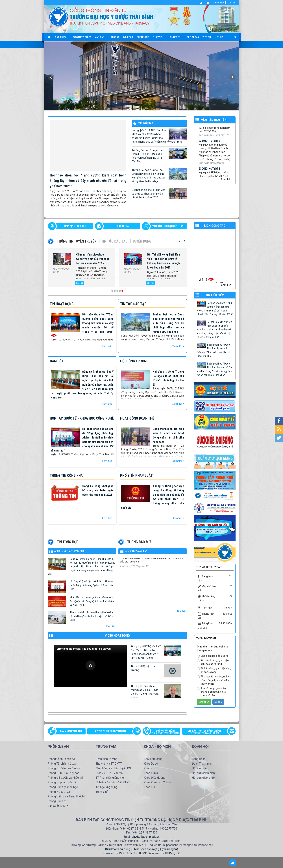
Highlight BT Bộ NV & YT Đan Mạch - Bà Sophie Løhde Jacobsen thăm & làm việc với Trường (156, 652)
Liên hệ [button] (219, 37)
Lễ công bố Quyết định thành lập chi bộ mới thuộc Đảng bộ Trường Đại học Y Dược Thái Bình (92, 585)
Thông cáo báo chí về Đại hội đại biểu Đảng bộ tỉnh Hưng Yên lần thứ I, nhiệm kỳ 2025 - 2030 (92, 616)
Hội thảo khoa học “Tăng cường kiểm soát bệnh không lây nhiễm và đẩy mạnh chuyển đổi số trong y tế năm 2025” (88, 181)
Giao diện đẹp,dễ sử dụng (213, 656)
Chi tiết (80, 283)
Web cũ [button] (207, 37)
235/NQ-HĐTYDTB (209, 144)
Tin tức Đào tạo (114, 241)
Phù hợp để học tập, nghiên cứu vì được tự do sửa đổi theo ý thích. (214, 680)
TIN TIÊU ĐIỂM (215, 295)
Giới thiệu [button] (62, 39)
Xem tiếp (227, 179)
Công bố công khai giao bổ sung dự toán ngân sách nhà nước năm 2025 (98, 490)
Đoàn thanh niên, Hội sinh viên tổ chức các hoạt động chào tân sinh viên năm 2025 (159, 194)
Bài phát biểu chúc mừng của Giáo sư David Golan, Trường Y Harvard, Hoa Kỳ (156, 692)
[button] (91, 665)
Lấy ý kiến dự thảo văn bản (110, 731)
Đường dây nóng (163, 732)
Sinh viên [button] (176, 39)
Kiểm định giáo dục (75, 226)
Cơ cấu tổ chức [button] (82, 37)
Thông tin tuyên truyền (77, 241)
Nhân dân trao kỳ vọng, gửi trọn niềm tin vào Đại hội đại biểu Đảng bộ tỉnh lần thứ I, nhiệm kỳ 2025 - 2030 (92, 601)
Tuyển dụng (142, 241)
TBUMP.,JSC (172, 853)
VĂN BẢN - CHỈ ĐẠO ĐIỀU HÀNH (169, 226)
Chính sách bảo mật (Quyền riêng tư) (155, 849)
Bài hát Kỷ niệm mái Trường (156, 671)
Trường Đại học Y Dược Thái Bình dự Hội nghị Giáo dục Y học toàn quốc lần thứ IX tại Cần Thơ (159, 156)
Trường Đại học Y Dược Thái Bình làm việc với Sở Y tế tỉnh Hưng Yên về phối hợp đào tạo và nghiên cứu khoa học (159, 175)
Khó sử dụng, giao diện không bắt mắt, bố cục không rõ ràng (211, 692)
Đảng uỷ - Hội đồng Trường (69, 551)
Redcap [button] (115, 37)
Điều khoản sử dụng (118, 849)
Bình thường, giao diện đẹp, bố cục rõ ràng (214, 670)
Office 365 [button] (193, 37)
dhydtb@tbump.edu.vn (146, 837)
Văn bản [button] (101, 39)
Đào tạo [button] (128, 37)
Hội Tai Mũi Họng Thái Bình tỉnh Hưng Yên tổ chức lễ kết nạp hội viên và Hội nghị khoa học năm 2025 (164, 261)
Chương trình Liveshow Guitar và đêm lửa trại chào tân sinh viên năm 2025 (93, 259)
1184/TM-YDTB (129, 559)
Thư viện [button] (159, 39)
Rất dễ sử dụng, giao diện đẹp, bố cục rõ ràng (213, 662)
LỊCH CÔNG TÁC (122, 226)
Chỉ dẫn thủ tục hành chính (207, 732)
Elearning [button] (143, 37)
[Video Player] (90, 666)
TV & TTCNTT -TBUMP (133, 853)
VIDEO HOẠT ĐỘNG (117, 635)
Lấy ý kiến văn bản (71, 731)
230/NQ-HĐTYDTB (209, 172)
